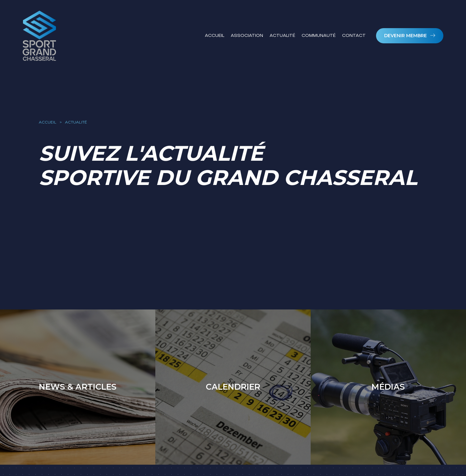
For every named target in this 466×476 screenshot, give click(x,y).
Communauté (319, 35)
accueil (48, 122)
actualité (76, 122)
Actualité (282, 35)
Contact (354, 35)
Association (247, 35)
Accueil (215, 35)
